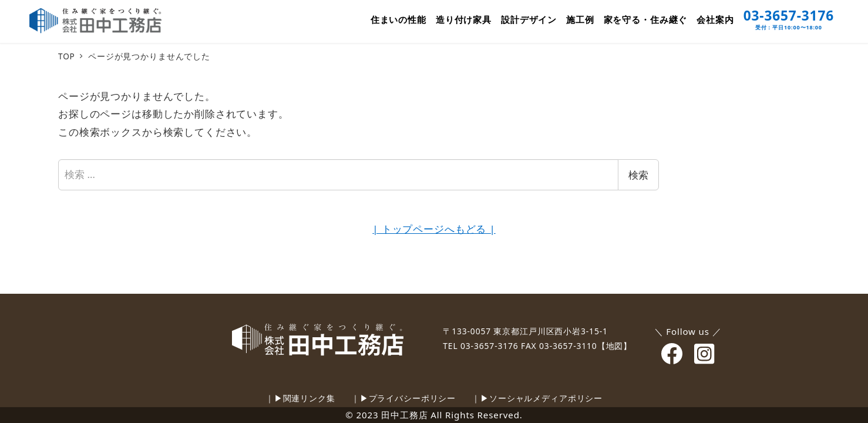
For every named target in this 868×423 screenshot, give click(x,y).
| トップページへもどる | (434, 229)
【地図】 (615, 346)
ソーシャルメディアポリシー (546, 398)
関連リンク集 (309, 398)
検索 (638, 175)
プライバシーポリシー (413, 398)
